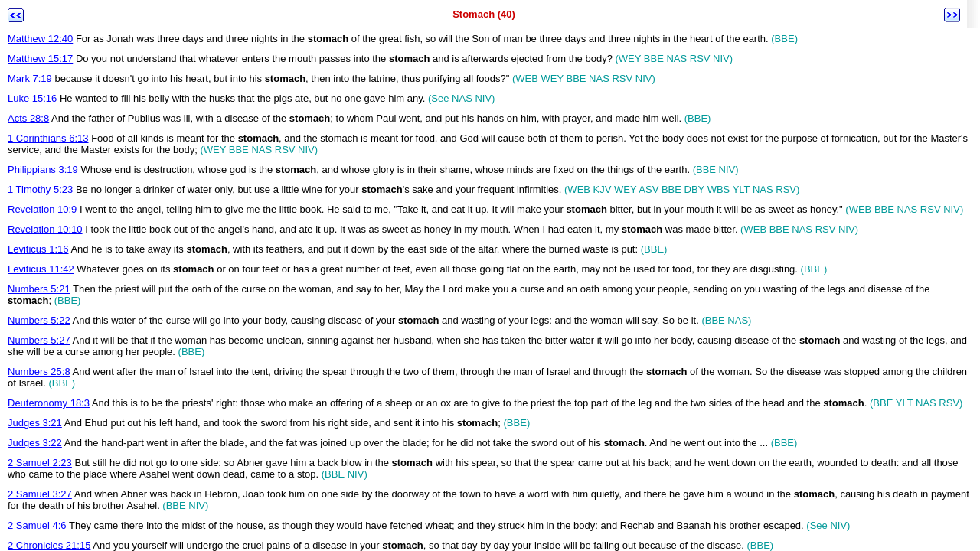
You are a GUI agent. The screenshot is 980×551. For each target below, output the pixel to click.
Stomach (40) (484, 14)
